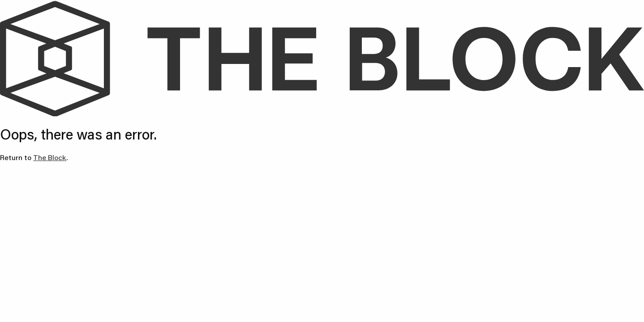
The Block (50, 157)
